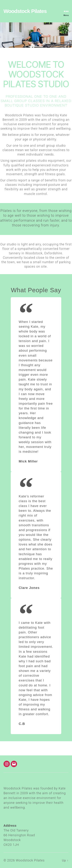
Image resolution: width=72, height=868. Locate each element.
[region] (36, 35)
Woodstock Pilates (25, 11)
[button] (32, 45)
